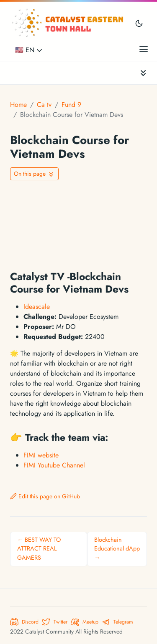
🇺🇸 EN (29, 50)
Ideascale (37, 307)
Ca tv (44, 105)
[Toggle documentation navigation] (143, 73)
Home (18, 105)
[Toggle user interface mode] (139, 23)
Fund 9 (71, 105)
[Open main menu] (144, 49)
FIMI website (41, 455)
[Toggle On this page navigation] (34, 174)
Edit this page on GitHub (45, 496)
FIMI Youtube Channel (54, 465)
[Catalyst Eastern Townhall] (69, 23)
